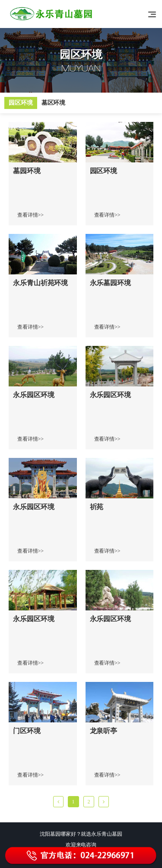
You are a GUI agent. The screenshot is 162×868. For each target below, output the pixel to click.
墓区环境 (54, 103)
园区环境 (21, 103)
